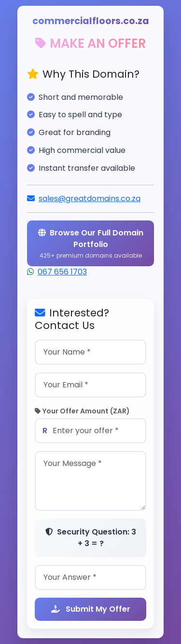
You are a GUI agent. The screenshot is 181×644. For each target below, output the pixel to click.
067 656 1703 (62, 272)
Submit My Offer (91, 609)
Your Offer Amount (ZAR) (82, 411)
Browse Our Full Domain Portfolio (90, 244)
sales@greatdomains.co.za (90, 199)
